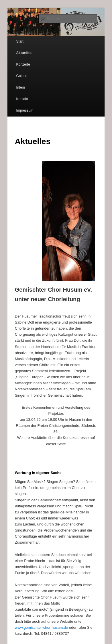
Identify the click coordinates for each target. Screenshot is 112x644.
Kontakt (22, 99)
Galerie (22, 76)
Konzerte (23, 64)
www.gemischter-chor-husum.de (42, 627)
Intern (21, 87)
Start (20, 41)
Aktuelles (24, 53)
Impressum (25, 110)
